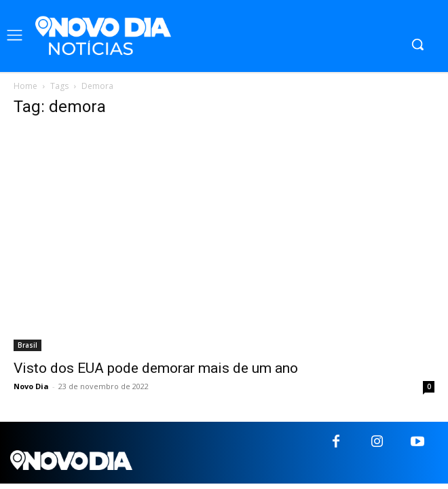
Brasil (27, 345)
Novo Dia (31, 386)
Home (25, 86)
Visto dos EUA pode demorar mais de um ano (156, 368)
